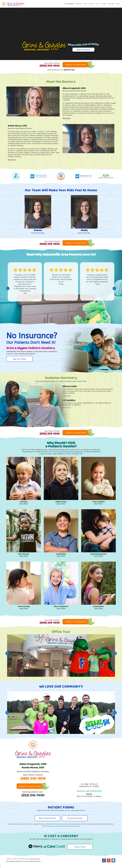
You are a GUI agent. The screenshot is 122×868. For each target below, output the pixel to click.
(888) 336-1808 (50, 66)
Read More (67, 118)
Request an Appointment (76, 65)
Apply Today (80, 847)
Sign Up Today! (20, 359)
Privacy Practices (75, 818)
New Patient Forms (47, 818)
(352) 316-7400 (69, 70)
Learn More (67, 396)
